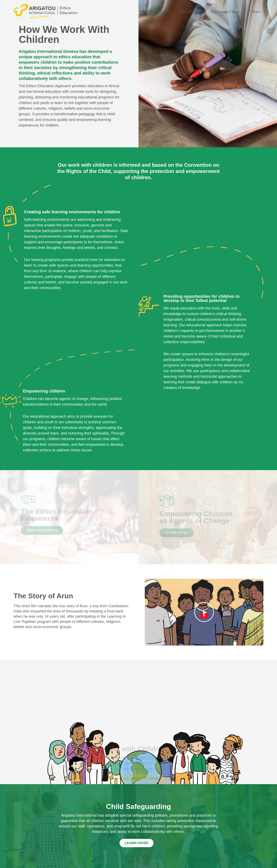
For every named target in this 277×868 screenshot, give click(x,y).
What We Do (189, 12)
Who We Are (158, 12)
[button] (204, 612)
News (255, 12)
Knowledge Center (225, 12)
